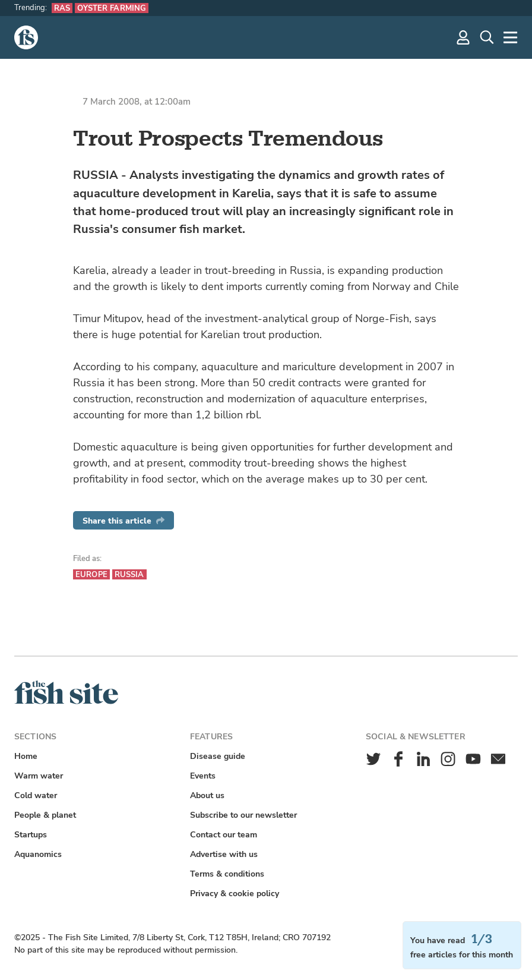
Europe (91, 574)
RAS (62, 8)
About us (207, 795)
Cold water (36, 795)
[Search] (487, 37)
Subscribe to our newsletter (243, 815)
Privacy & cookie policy (235, 894)
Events (203, 776)
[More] (511, 37)
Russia (129, 574)
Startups (31, 835)
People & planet (45, 815)
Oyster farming (112, 8)
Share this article (123, 521)
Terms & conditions (227, 874)
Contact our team (224, 835)
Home (26, 756)
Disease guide (218, 756)
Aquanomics (38, 854)
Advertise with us (224, 854)
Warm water (39, 776)
